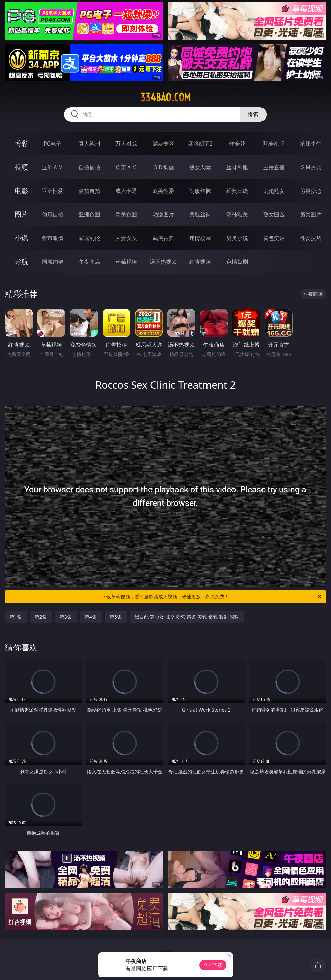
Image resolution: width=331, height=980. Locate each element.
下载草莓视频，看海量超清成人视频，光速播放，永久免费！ (212, 597)
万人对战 (126, 144)
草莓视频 (126, 262)
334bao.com (165, 97)
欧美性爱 (163, 191)
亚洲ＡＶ (53, 167)
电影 (21, 191)
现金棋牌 (274, 144)
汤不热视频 (163, 262)
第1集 (16, 617)
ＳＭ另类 (311, 167)
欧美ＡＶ (126, 167)
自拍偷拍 (89, 167)
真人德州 (89, 144)
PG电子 (52, 144)
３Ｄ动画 (163, 167)
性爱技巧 (311, 238)
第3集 (66, 617)
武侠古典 (163, 238)
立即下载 (213, 965)
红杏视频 (200, 262)
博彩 (21, 143)
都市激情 (53, 238)
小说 (21, 238)
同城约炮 (53, 262)
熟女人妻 (200, 167)
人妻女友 (126, 238)
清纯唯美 (237, 214)
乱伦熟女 (274, 191)
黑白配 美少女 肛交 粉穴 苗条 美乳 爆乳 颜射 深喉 (187, 617)
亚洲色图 (89, 214)
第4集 (91, 617)
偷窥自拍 (53, 214)
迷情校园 (200, 238)
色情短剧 (237, 262)
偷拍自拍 (89, 191)
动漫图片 (163, 214)
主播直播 (274, 167)
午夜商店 (89, 262)
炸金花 (237, 144)
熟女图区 (274, 214)
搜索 (253, 114)
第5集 (116, 617)
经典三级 (237, 191)
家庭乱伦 (89, 238)
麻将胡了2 (200, 144)
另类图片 (311, 214)
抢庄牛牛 (311, 144)
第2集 (41, 617)
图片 (21, 214)
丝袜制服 (237, 167)
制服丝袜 (200, 191)
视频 (21, 167)
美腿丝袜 (200, 214)
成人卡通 (126, 191)
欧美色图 (126, 214)
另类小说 (237, 238)
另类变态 (311, 191)
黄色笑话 (274, 238)
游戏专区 (163, 144)
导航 (21, 262)
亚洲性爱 (53, 191)
